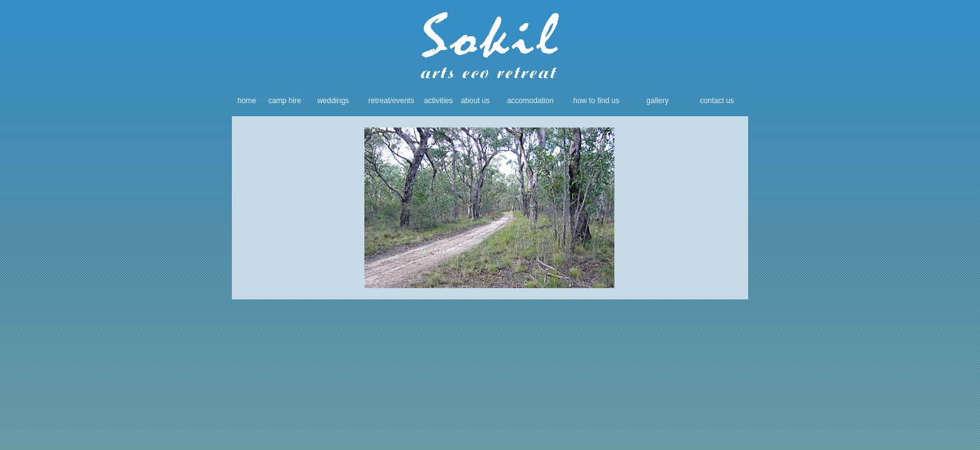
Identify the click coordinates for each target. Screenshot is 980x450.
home (247, 101)
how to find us (596, 101)
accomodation (530, 101)
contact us (717, 101)
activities (438, 101)
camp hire (285, 101)
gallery (657, 101)
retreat (379, 101)
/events (402, 101)
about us (475, 101)
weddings (333, 101)
